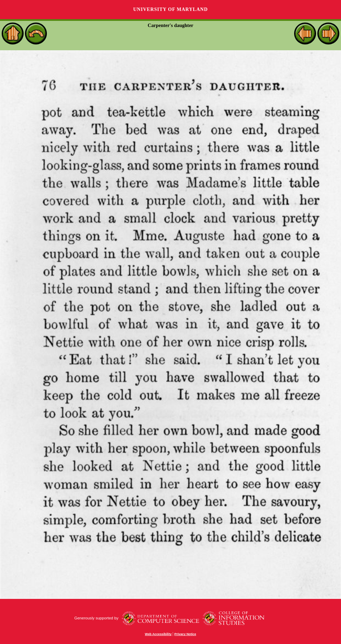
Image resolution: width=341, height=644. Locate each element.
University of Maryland (170, 9)
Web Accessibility (158, 634)
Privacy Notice (185, 634)
